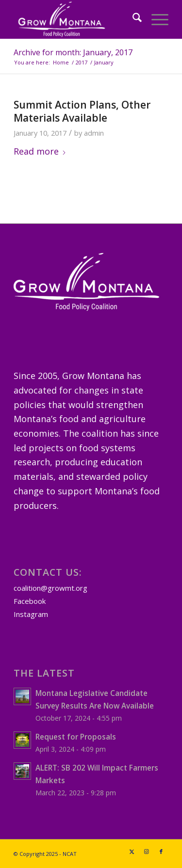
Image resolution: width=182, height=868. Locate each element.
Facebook (30, 601)
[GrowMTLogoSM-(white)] (75, 19)
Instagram (31, 614)
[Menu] (155, 19)
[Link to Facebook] (161, 852)
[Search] (132, 19)
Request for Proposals (76, 737)
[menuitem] (132, 19)
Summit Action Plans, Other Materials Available (82, 111)
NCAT (70, 854)
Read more (40, 151)
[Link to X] (132, 852)
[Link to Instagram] (147, 852)
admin (94, 133)
